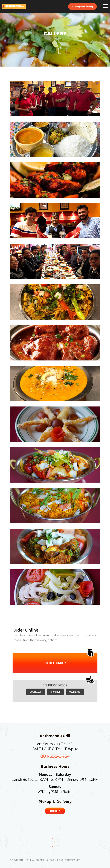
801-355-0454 (55, 756)
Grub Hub (55, 692)
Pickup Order (55, 663)
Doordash (36, 692)
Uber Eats (75, 692)
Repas (55, 811)
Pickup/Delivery (82, 6)
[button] (105, 5)
